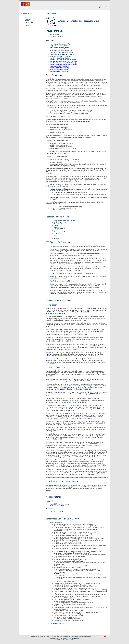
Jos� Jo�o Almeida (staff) (58, 46)
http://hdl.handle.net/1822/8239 (77, 389)
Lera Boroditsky (54, 35)
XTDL (55, 230)
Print (106, 7)
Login (98, 7)
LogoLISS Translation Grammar (60, 504)
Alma (55, 226)
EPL (49, 14)
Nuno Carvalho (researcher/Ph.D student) (63, 61)
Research (28, 26)
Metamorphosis (58, 232)
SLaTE (52, 189)
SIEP (55, 235)
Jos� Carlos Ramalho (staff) (59, 48)
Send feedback (75, 638)
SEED (56, 237)
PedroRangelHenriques (68, 632)
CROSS (73, 254)
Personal (27, 24)
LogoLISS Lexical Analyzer (58, 506)
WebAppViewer (58, 229)
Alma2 (56, 227)
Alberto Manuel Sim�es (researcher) (61, 54)
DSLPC (52, 276)
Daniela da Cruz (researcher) (59, 58)
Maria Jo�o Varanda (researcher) (60, 51)
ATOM (72, 640)
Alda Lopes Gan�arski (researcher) (61, 53)
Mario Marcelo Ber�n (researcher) (60, 56)
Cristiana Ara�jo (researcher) (59, 71)
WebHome (55, 14)
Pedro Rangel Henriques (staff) (59, 44)
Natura (56, 238)
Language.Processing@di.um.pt (64, 221)
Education (28, 19)
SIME (55, 234)
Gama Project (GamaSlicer (62, 222)
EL (25, 17)
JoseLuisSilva (29, 22)
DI (25, 16)
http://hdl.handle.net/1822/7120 (68, 402)
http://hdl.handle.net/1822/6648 (55, 314)
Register (102, 7)
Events (27, 21)
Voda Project (54, 281)
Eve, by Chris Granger (57, 36)
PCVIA (52, 273)
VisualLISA (57, 224)
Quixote (52, 259)
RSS (67, 640)
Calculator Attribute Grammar (59, 512)
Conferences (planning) (57, 623)
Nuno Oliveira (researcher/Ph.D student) (62, 60)
